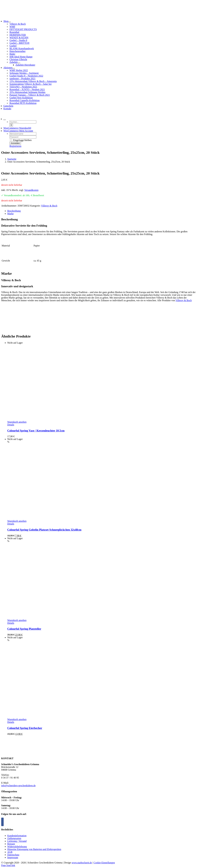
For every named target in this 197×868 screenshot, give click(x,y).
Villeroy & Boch (49, 206)
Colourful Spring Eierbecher (25, 728)
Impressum (13, 857)
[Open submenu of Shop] (10, 22)
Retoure (11, 844)
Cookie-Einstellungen (104, 863)
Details (11, 425)
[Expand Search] (5, 120)
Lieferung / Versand (17, 841)
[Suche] (11, 125)
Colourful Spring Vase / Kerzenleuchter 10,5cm (36, 431)
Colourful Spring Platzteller (24, 629)
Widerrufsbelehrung (17, 847)
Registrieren (15, 146)
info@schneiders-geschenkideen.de (18, 786)
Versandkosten (31, 190)
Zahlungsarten (14, 838)
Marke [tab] (10, 214)
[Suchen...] (23, 122)
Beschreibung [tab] (14, 211)
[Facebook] (2, 822)
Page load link (8, 865)
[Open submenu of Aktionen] (14, 68)
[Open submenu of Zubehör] (19, 63)
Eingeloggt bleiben (21, 140)
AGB (10, 852)
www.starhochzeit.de (82, 863)
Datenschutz (13, 855)
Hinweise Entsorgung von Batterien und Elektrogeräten (34, 849)
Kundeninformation (17, 836)
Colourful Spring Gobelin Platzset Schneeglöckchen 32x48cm (44, 530)
